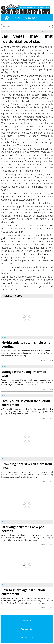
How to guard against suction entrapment (23, 592)
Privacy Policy (27, 637)
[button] (50, 27)
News (17, 18)
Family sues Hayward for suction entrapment (26, 403)
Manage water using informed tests (24, 374)
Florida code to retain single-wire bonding (26, 344)
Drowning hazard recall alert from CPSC (27, 466)
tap (48, 18)
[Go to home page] (7, 18)
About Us (27, 621)
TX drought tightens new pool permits (23, 529)
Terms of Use (27, 629)
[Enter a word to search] (25, 27)
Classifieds (31, 18)
